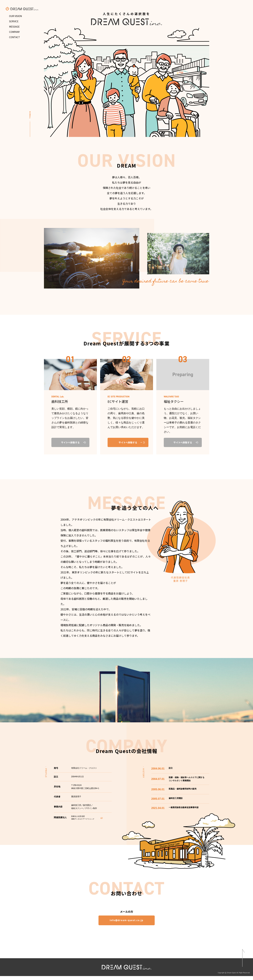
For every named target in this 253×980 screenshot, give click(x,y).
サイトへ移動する (128, 442)
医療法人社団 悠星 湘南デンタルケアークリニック (87, 818)
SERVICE (14, 21)
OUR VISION (15, 16)
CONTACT (15, 37)
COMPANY (14, 32)
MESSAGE (14, 27)
